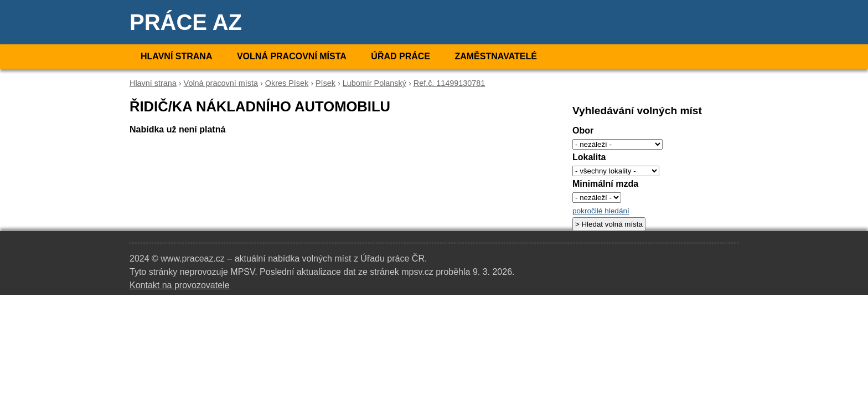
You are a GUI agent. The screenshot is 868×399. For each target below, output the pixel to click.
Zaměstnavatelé (495, 56)
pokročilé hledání (601, 211)
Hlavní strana (176, 56)
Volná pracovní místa (292, 56)
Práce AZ (186, 22)
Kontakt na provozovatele (180, 285)
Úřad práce (401, 56)
